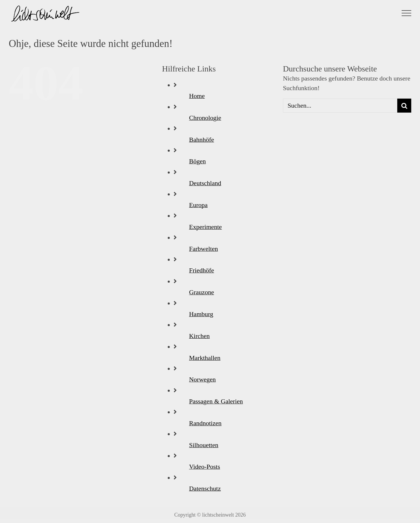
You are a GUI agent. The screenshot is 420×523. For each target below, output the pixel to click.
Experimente (205, 227)
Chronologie (205, 118)
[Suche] (404, 106)
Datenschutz (205, 488)
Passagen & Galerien (216, 401)
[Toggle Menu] (407, 13)
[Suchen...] (340, 106)
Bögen (197, 161)
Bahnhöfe (202, 140)
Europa (198, 205)
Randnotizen (205, 423)
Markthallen (205, 358)
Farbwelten (203, 249)
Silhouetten (204, 445)
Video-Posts (204, 467)
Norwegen (202, 379)
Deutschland (205, 183)
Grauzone (202, 292)
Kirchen (199, 336)
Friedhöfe (202, 270)
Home (197, 96)
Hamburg (201, 314)
